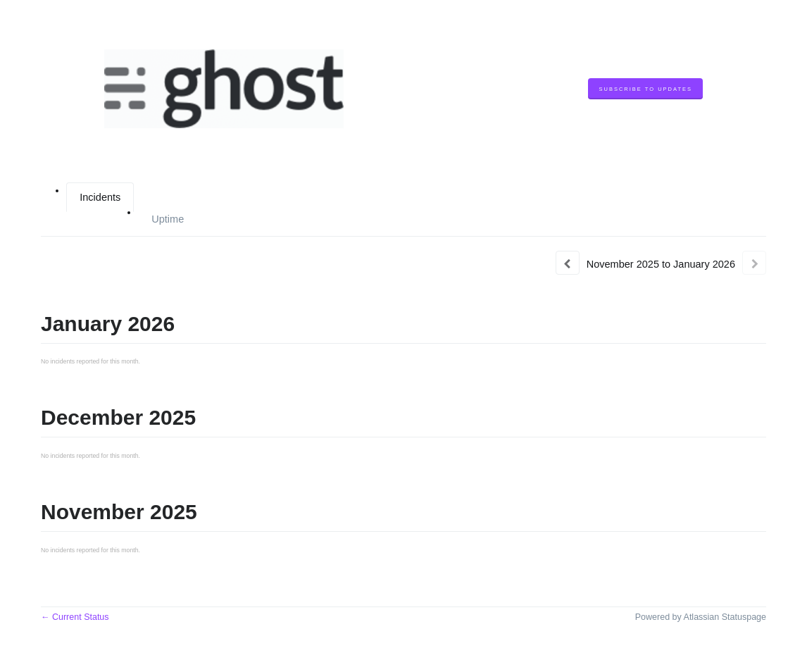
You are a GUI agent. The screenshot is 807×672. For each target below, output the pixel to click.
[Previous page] (568, 263)
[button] (645, 89)
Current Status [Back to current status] (75, 617)
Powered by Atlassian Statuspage (701, 617)
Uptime (168, 219)
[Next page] (754, 263)
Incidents (100, 197)
